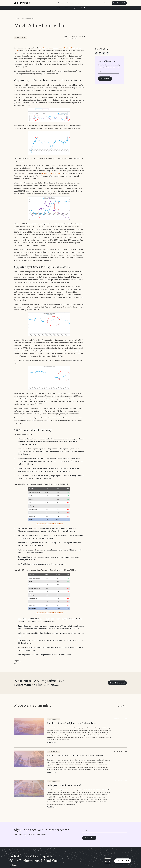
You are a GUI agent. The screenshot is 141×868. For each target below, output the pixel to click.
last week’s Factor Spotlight (52, 173)
